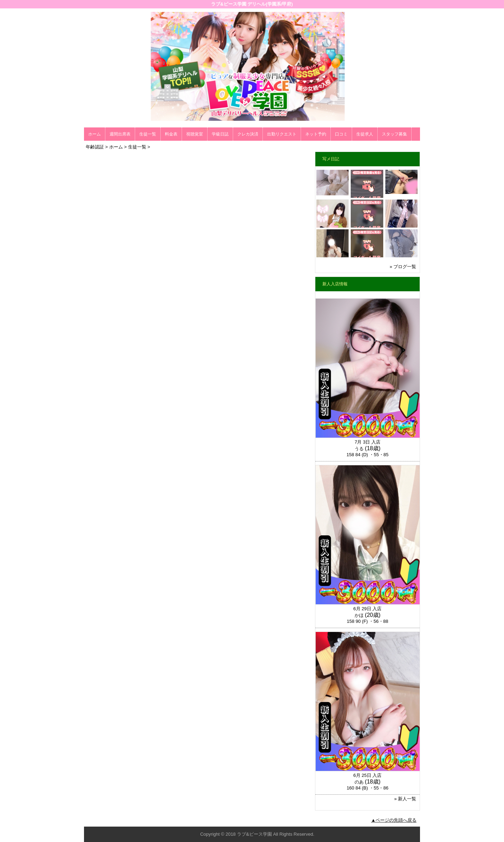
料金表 (171, 134)
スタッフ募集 (394, 134)
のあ (359, 782)
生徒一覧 (148, 134)
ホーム (94, 134)
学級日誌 (220, 134)
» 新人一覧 (405, 799)
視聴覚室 (195, 134)
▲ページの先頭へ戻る (394, 820)
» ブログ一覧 (403, 267)
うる (359, 449)
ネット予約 (316, 134)
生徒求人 (365, 134)
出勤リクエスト (282, 134)
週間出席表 (120, 134)
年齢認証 (95, 147)
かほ (359, 615)
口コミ (341, 134)
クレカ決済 (248, 134)
